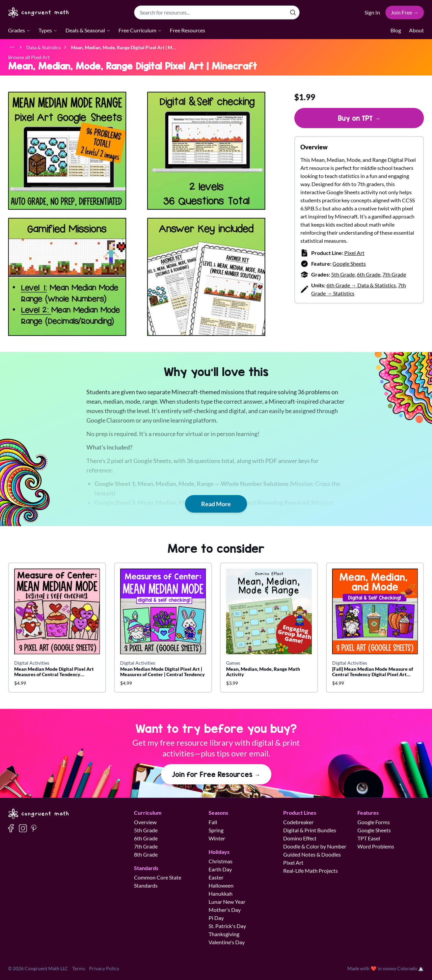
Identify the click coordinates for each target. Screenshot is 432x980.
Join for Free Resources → (216, 774)
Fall (213, 822)
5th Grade (343, 274)
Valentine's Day (227, 942)
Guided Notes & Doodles (312, 854)
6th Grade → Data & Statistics (361, 285)
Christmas (221, 861)
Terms (79, 968)
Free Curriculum (140, 30)
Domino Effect (300, 838)
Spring (216, 830)
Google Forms (374, 822)
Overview (145, 822)
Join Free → (405, 12)
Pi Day (216, 918)
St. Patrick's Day (227, 926)
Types (48, 30)
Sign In (372, 12)
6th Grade (369, 274)
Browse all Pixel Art (29, 57)
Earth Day (220, 869)
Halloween (221, 885)
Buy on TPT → (359, 118)
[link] (123, 47)
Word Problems (376, 846)
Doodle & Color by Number (315, 846)
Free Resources (187, 30)
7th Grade (394, 274)
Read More (216, 504)
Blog (396, 30)
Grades (19, 30)
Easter (216, 877)
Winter (217, 838)
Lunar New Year (227, 902)
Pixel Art (354, 253)
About (416, 30)
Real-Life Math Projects (310, 871)
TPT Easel (369, 838)
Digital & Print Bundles (310, 830)
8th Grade (146, 854)
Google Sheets (349, 264)
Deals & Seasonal (88, 30)
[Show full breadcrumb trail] (12, 47)
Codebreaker (298, 822)
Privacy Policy (104, 968)
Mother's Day (225, 910)
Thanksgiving (224, 934)
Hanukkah (221, 893)
